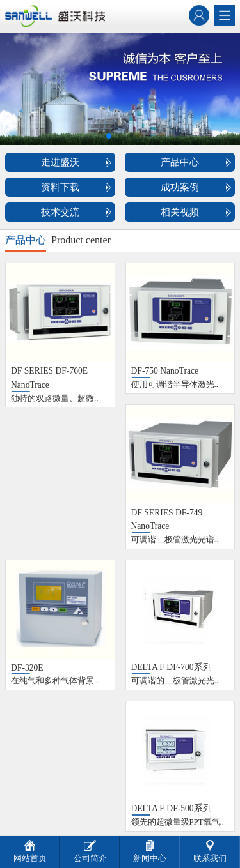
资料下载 (60, 187)
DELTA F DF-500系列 (172, 808)
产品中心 (180, 162)
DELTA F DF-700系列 (172, 667)
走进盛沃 (60, 162)
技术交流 (60, 212)
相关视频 (180, 212)
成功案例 (180, 187)
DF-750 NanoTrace (165, 371)
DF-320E (27, 668)
